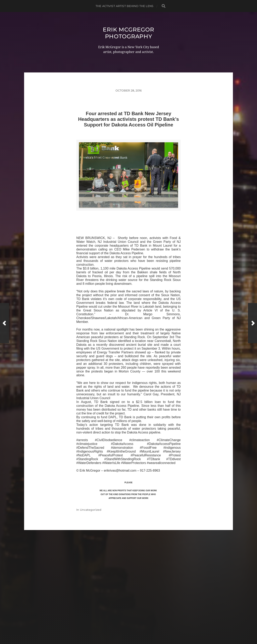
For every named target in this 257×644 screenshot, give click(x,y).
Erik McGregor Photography (128, 33)
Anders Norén (136, 627)
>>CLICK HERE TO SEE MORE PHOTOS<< (128, 215)
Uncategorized (91, 510)
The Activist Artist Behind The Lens (124, 6)
